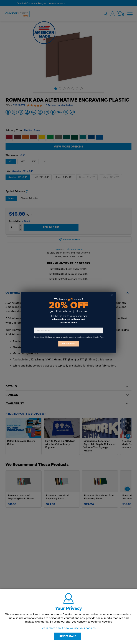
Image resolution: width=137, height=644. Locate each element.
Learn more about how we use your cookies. (68, 628)
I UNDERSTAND (68, 636)
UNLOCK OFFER (68, 344)
